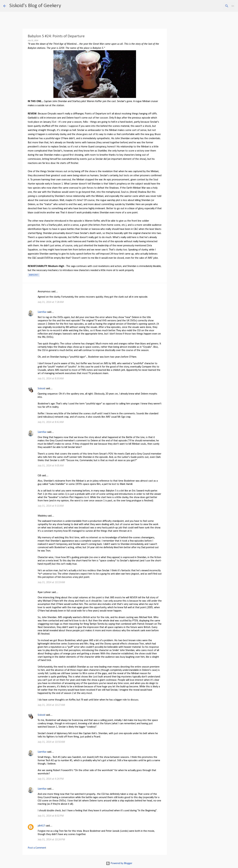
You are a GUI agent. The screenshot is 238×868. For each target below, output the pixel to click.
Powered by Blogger (119, 863)
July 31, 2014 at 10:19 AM (51, 582)
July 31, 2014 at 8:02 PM (51, 816)
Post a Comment (37, 848)
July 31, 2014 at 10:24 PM (51, 840)
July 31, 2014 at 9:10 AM (51, 506)
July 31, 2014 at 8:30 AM (51, 379)
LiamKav (42, 312)
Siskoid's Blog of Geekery (35, 6)
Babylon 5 (34, 275)
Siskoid (41, 389)
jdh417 (41, 826)
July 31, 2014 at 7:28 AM (51, 302)
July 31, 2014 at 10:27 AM (51, 705)
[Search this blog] (218, 6)
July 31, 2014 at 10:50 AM (51, 742)
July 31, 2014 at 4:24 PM (51, 779)
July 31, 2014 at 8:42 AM (51, 422)
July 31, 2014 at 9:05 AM (51, 466)
